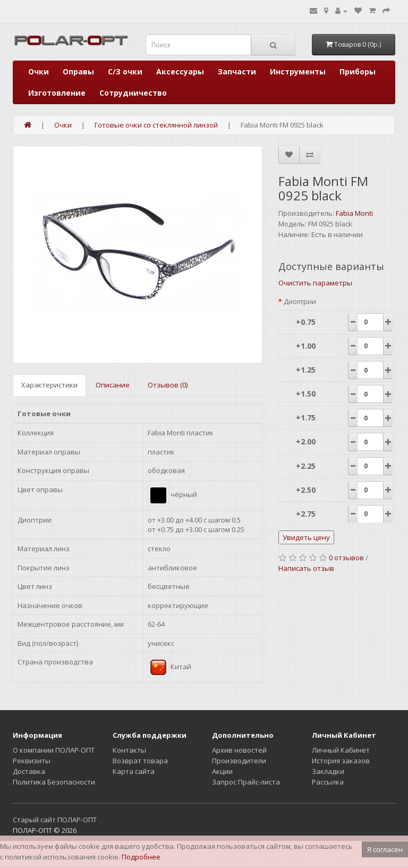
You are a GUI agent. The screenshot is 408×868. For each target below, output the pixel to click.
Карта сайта (134, 771)
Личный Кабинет (341, 750)
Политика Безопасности (54, 782)
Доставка (29, 771)
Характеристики (49, 385)
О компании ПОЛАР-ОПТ (54, 750)
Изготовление (57, 93)
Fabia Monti (354, 213)
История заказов (341, 761)
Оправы (78, 71)
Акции (222, 771)
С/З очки (125, 71)
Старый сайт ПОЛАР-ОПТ (55, 820)
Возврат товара (140, 761)
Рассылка (328, 782)
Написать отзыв (306, 568)
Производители (239, 761)
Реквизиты (32, 761)
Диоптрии (300, 302)
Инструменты (298, 71)
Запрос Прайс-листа (246, 782)
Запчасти (237, 71)
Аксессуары (180, 71)
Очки (39, 71)
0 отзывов (346, 558)
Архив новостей (239, 750)
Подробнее (141, 857)
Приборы (358, 71)
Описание (113, 385)
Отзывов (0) (168, 385)
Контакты (129, 750)
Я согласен (385, 849)
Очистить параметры (315, 283)
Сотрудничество (133, 93)
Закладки (328, 771)
